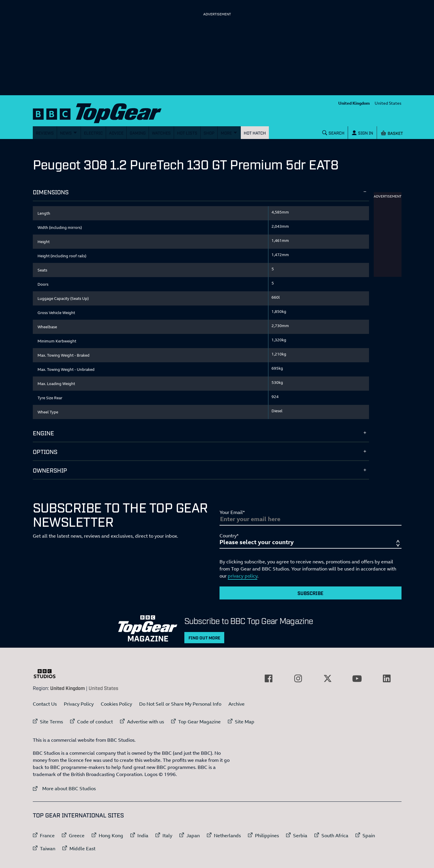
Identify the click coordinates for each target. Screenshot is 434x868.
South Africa (335, 835)
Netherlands (227, 835)
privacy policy (243, 576)
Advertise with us (146, 722)
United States (388, 103)
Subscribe (311, 593)
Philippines (267, 835)
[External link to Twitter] (328, 678)
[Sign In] (362, 133)
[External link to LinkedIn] (387, 678)
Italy (167, 835)
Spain (369, 835)
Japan (193, 835)
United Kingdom (354, 103)
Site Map (245, 722)
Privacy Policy (79, 704)
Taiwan (48, 848)
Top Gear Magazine (199, 722)
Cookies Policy (116, 704)
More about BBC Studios (64, 788)
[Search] (333, 133)
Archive (236, 704)
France (47, 835)
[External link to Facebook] (269, 678)
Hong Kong (111, 835)
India (143, 835)
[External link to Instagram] (298, 678)
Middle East (82, 848)
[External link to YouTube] (357, 678)
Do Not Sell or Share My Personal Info (180, 704)
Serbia (300, 835)
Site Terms (51, 722)
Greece (77, 835)
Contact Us (45, 704)
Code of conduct (95, 722)
